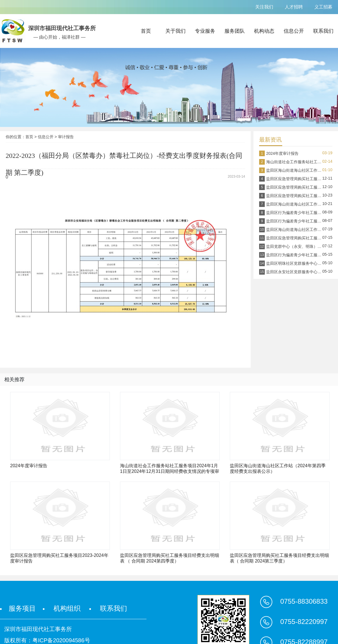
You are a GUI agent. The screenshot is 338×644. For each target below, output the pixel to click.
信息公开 (294, 31)
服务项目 (22, 608)
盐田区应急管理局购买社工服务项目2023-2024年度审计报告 (59, 558)
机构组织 (67, 608)
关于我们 (175, 31)
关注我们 (264, 7)
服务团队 (235, 31)
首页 (146, 31)
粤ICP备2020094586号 (61, 640)
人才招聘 (294, 7)
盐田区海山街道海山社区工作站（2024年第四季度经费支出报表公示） (278, 468)
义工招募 (323, 7)
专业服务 (205, 31)
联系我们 (323, 31)
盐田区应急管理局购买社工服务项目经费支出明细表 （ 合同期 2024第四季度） (170, 558)
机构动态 (264, 31)
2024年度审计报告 (29, 466)
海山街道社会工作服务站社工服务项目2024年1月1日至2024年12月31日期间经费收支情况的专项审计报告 (170, 469)
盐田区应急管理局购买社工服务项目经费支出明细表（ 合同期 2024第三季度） (279, 558)
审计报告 (66, 137)
